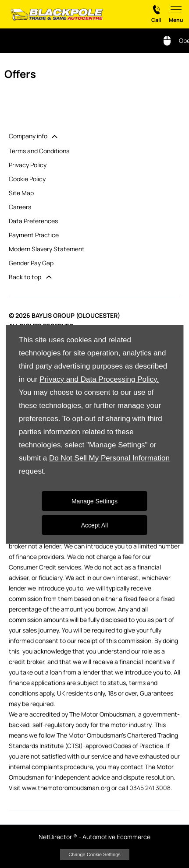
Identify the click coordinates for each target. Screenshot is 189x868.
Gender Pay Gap (31, 263)
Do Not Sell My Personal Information (109, 458)
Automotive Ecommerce (116, 837)
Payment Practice (34, 235)
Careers (20, 207)
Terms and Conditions (39, 151)
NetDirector (56, 837)
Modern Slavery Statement (47, 249)
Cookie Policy (27, 179)
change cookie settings (95, 854)
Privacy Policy (28, 165)
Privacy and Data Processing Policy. (99, 379)
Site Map (21, 193)
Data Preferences (33, 221)
